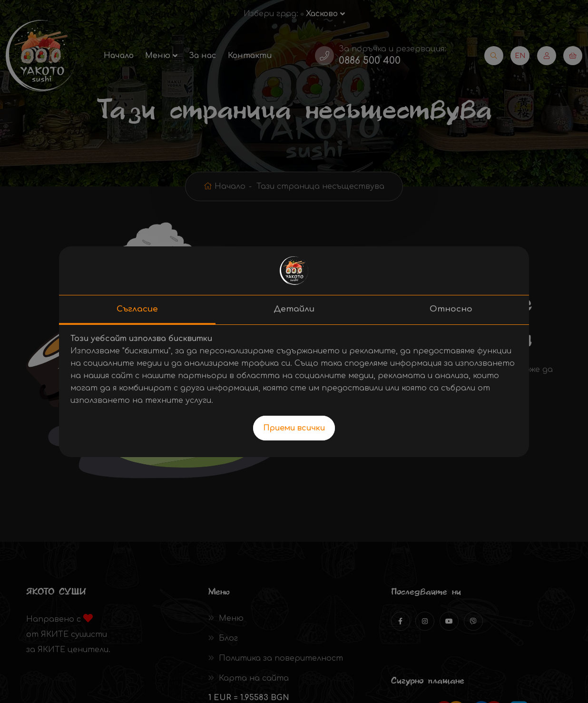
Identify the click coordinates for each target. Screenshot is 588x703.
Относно (451, 309)
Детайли (294, 309)
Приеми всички (294, 428)
